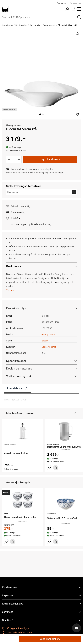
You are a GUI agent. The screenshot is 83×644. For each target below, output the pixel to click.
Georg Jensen (14, 125)
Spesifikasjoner (16, 361)
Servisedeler (35, 25)
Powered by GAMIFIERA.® (15, 400)
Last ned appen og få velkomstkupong (31, 224)
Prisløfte (15, 218)
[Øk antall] (19, 159)
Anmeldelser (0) (18, 388)
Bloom (45, 340)
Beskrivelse (14, 266)
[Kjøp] (56, 468)
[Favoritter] (49, 468)
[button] (77, 114)
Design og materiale (19, 368)
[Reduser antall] (9, 159)
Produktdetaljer (16, 308)
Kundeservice (75, 3)
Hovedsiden (7, 25)
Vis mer (10, 290)
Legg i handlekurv (50, 159)
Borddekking (21, 25)
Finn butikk (61, 3)
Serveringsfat (49, 25)
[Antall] (14, 159)
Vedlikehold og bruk (19, 376)
